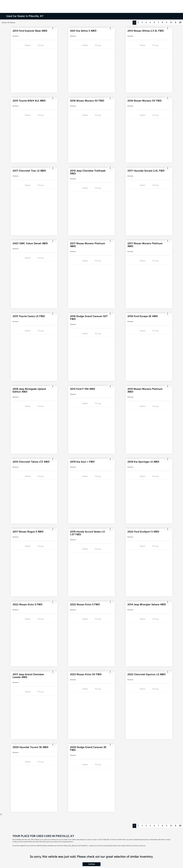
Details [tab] (28, 45)
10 (171, 23)
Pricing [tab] (40, 45)
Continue (91, 864)
